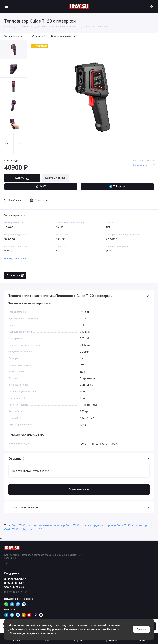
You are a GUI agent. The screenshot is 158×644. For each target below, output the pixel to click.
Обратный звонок (14, 587)
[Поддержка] (152, 6)
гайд (23, 530)
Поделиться (15, 275)
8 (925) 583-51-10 (15, 583)
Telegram (117, 187)
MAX (41, 187)
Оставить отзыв (79, 489)
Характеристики (15, 36)
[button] (7, 144)
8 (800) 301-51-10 (15, 579)
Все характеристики (15, 258)
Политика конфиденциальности (85, 629)
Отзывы (39, 36)
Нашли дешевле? (144, 165)
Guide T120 (18, 526)
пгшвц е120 (34, 530)
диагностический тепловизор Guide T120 (53, 526)
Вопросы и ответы (64, 36)
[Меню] (6, 6)
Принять (141, 629)
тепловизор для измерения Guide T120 (106, 526)
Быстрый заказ (55, 178)
